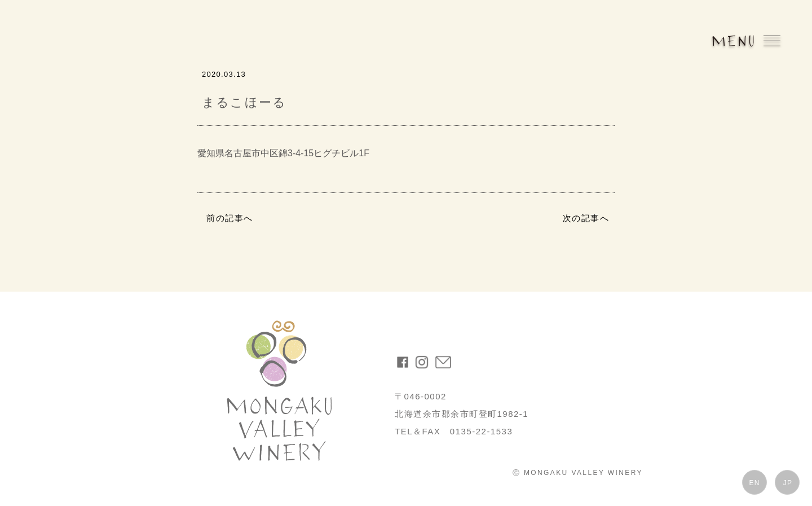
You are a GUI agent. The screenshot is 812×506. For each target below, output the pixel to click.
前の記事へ (230, 218)
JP (788, 483)
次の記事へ (586, 218)
